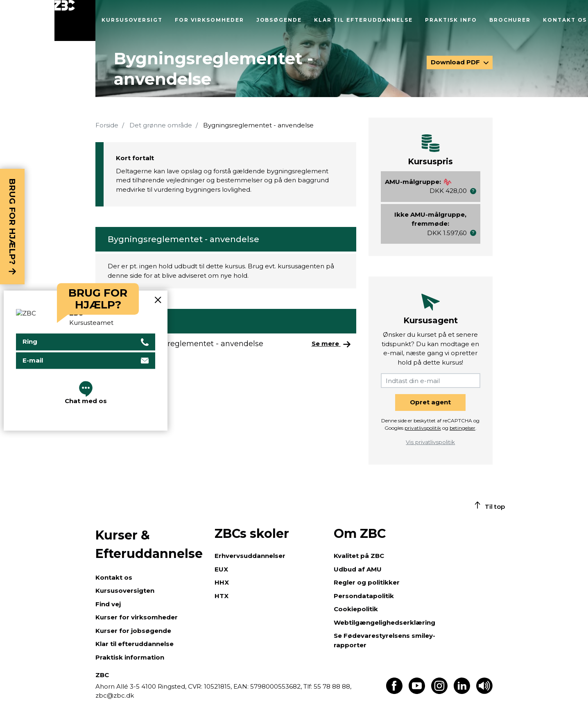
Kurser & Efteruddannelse (149, 544)
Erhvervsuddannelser (250, 556)
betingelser (462, 428)
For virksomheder (209, 20)
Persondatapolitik (364, 596)
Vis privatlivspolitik (430, 442)
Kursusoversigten (125, 591)
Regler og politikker (367, 582)
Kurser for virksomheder (137, 617)
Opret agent (430, 402)
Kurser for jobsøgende (133, 631)
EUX (221, 569)
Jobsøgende (279, 20)
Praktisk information (130, 657)
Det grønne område (161, 125)
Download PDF (456, 62)
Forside (107, 125)
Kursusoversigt (132, 20)
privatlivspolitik (423, 428)
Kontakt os (565, 20)
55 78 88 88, (332, 686)
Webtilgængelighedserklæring (384, 622)
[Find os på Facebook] (394, 692)
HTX (222, 596)
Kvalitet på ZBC (359, 556)
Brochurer (510, 20)
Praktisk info (451, 20)
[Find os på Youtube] (417, 692)
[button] (473, 191)
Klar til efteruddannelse (363, 20)
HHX (222, 582)
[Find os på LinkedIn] (462, 692)
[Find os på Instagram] (439, 692)
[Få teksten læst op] (484, 692)
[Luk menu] (75, 20)
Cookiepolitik (356, 609)
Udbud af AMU (358, 569)
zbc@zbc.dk (115, 695)
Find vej (108, 604)
